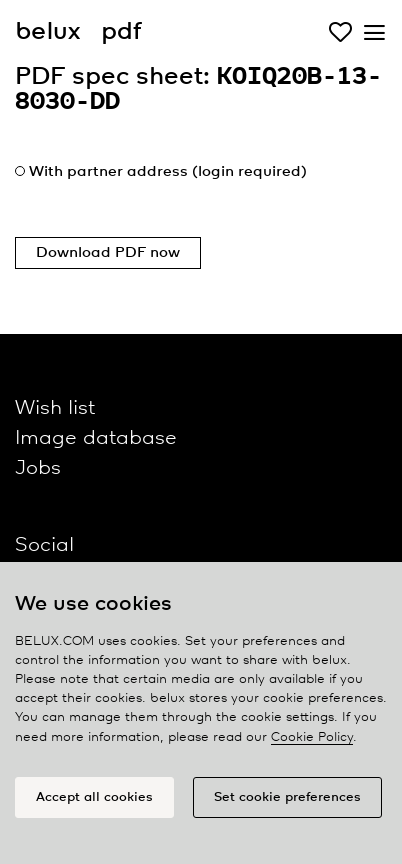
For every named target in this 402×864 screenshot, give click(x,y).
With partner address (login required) (168, 172)
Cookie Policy (312, 737)
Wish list (55, 408)
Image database (96, 438)
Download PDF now (108, 253)
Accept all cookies (94, 797)
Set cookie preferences (287, 797)
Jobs (38, 468)
